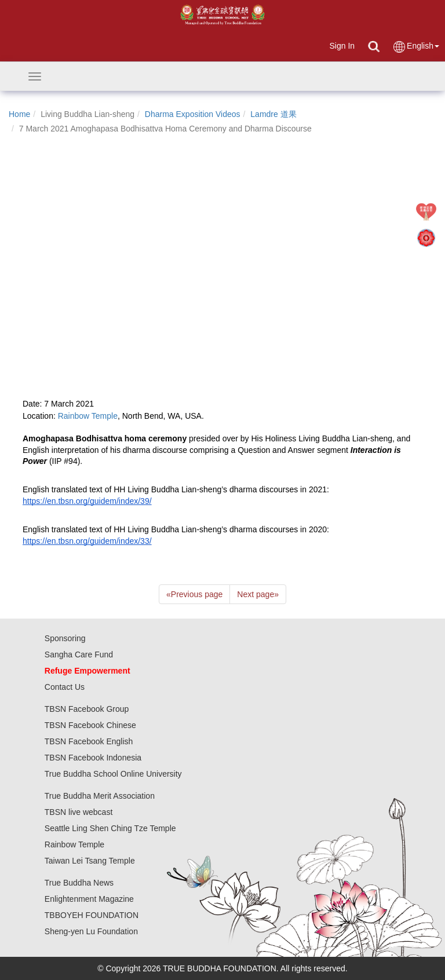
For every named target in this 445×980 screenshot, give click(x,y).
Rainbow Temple (74, 844)
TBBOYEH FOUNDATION (92, 915)
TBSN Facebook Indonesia (93, 758)
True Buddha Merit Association (100, 796)
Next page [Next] (258, 594)
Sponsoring (65, 638)
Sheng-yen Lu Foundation (91, 931)
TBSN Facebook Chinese (90, 725)
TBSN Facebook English (89, 741)
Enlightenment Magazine (89, 899)
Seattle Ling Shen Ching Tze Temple (110, 828)
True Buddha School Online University (113, 774)
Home (19, 114)
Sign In (342, 46)
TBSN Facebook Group (87, 709)
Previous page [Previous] (194, 594)
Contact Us (65, 687)
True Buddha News (79, 883)
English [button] (416, 47)
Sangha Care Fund (79, 654)
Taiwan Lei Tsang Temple (90, 861)
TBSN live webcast (79, 812)
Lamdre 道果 (273, 114)
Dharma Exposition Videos (193, 114)
